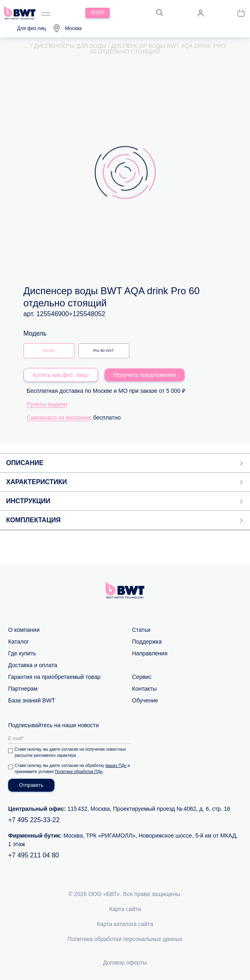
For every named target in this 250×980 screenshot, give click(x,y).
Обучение (145, 700)
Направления (150, 653)
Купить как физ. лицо (61, 375)
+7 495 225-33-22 (34, 820)
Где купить (22, 653)
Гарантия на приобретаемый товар (54, 677)
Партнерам (23, 689)
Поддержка (147, 642)
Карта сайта (125, 909)
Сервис (142, 677)
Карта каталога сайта (125, 924)
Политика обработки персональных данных (125, 939)
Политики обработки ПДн (79, 772)
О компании (24, 630)
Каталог (18, 642)
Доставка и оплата (33, 665)
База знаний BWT (32, 700)
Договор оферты (125, 963)
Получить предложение (145, 375)
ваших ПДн (116, 766)
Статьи (141, 630)
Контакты (144, 689)
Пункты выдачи (47, 404)
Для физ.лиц (32, 28)
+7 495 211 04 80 (34, 855)
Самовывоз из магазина (59, 418)
